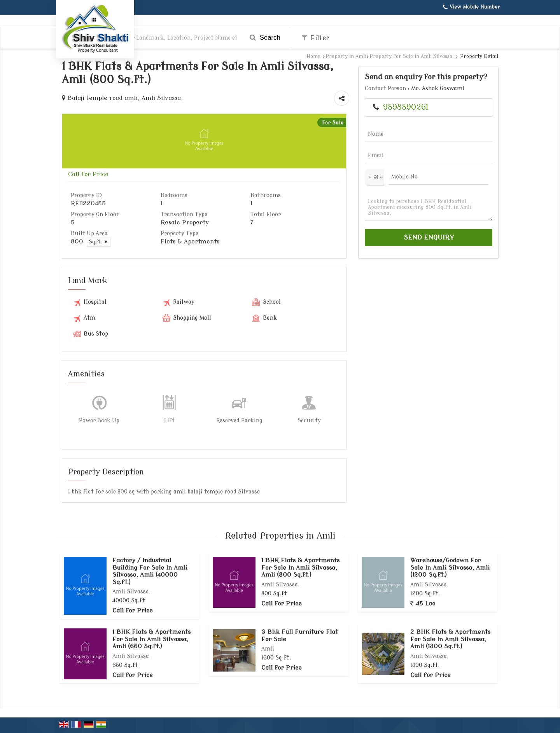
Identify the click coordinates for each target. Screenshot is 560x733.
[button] (475, 7)
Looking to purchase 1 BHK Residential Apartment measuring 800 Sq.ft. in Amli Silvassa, (429, 207)
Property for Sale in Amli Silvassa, (412, 56)
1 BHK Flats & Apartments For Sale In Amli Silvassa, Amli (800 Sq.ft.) (300, 568)
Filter (315, 38)
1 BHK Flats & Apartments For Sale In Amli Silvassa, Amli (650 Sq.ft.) (151, 639)
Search (265, 38)
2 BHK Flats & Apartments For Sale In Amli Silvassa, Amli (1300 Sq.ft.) (450, 639)
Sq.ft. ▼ (99, 242)
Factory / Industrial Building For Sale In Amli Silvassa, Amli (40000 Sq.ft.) (150, 571)
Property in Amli (346, 56)
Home (313, 56)
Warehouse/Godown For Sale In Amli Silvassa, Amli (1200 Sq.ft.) (450, 568)
